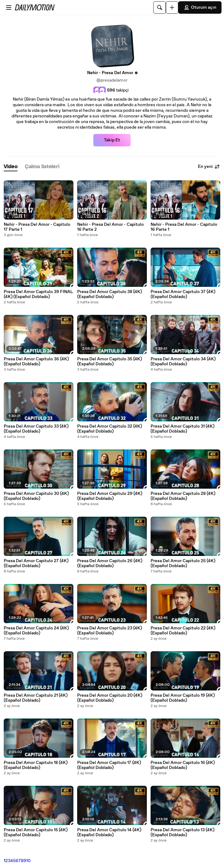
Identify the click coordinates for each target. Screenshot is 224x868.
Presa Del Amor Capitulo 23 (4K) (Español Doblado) (110, 631)
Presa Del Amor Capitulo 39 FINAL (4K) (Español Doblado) (38, 294)
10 (28, 861)
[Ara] (160, 7)
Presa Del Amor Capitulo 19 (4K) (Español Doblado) (183, 698)
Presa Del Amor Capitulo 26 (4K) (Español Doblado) (110, 563)
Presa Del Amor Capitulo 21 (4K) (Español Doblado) (36, 698)
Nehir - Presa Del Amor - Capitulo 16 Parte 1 (184, 227)
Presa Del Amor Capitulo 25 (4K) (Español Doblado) (183, 563)
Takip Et (112, 140)
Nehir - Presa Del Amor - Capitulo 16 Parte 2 (110, 227)
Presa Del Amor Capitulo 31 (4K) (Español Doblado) (182, 429)
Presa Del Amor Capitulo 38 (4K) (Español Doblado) (110, 294)
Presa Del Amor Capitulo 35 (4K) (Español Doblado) (110, 362)
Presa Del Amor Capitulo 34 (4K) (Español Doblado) (183, 362)
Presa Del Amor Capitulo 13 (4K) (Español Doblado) (182, 832)
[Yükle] (172, 7)
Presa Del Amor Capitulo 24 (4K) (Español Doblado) (36, 631)
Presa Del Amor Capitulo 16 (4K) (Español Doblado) (183, 765)
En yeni (209, 167)
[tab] (11, 167)
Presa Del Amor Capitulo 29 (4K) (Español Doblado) (110, 496)
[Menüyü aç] (9, 7)
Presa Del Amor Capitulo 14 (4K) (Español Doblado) (109, 832)
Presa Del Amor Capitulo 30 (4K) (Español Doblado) (36, 496)
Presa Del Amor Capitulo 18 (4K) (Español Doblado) (36, 765)
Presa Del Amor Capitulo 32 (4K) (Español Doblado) (110, 429)
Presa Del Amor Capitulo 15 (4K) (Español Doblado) (36, 832)
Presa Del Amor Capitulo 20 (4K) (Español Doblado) (110, 698)
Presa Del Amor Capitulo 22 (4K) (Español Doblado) (183, 631)
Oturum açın (200, 7)
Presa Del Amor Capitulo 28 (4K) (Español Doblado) (183, 496)
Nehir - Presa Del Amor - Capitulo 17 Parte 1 (37, 227)
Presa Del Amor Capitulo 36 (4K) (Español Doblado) (36, 362)
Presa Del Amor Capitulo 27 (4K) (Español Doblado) (36, 563)
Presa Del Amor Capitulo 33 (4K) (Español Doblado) (36, 429)
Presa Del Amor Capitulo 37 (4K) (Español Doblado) (183, 294)
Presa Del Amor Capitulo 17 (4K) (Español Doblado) (109, 765)
